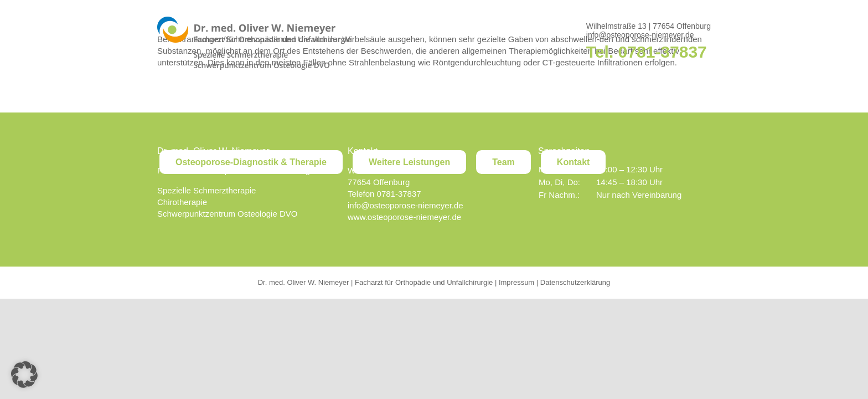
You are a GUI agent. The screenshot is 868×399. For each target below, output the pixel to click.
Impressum (516, 282)
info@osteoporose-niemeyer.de (640, 35)
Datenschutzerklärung (575, 282)
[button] (24, 375)
